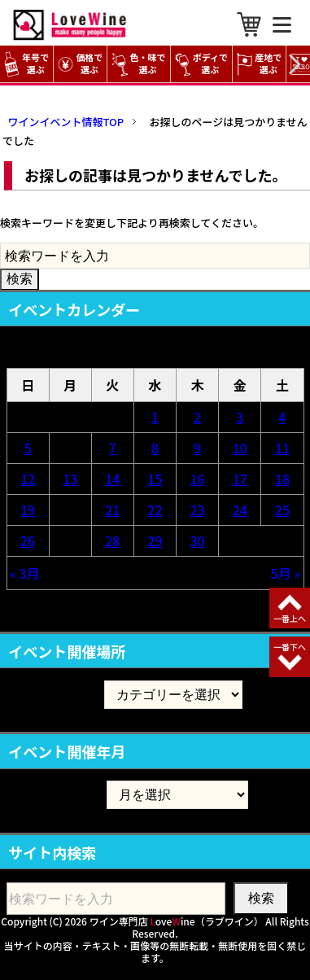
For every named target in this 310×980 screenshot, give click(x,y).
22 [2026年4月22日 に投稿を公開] (155, 510)
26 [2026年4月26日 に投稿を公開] (28, 540)
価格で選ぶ (80, 64)
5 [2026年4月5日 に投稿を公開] (28, 448)
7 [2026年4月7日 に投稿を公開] (113, 448)
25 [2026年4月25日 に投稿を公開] (282, 510)
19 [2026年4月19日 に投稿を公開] (28, 510)
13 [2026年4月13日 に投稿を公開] (70, 479)
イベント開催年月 (55, 794)
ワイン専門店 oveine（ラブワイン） (177, 921)
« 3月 (25, 573)
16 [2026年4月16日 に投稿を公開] (198, 479)
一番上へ (290, 618)
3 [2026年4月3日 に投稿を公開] (240, 417)
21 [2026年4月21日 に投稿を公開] (112, 510)
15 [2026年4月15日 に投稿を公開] (155, 479)
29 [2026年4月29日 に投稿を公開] (155, 540)
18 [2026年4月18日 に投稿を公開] (282, 479)
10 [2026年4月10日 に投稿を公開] (240, 448)
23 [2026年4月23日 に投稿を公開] (198, 510)
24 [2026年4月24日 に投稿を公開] (240, 510)
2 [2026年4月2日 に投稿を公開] (197, 417)
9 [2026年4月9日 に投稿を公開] (197, 448)
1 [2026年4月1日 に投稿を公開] (155, 417)
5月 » (286, 573)
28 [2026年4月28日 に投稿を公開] (112, 540)
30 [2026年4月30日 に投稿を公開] (198, 540)
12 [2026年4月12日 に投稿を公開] (28, 479)
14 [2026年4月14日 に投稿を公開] (112, 479)
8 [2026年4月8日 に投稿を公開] (155, 448)
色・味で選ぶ (138, 64)
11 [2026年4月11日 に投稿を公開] (282, 448)
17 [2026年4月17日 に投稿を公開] (240, 479)
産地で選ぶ (259, 64)
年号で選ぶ (26, 64)
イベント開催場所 (55, 694)
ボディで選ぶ (201, 64)
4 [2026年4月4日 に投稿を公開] (282, 417)
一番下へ (290, 647)
